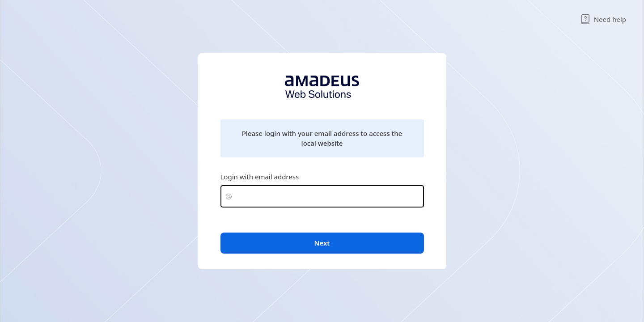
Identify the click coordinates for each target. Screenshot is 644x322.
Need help (603, 19)
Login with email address (260, 177)
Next (322, 243)
